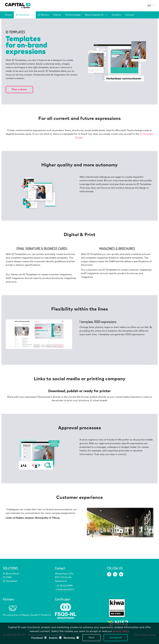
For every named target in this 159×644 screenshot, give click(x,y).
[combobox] (151, 6)
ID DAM (7, 577)
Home (8, 15)
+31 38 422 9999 (64, 586)
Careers (116, 15)
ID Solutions (23, 15)
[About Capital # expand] (106, 15)
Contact (129, 15)
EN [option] (149, 6)
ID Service (43, 15)
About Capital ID (94, 15)
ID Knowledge (73, 15)
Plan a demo (19, 90)
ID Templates (10, 581)
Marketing (69, 638)
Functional (37, 638)
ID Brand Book (11, 574)
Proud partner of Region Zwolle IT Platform (27, 615)
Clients (57, 15)
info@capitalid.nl (65, 589)
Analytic (53, 638)
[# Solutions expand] (32, 15)
